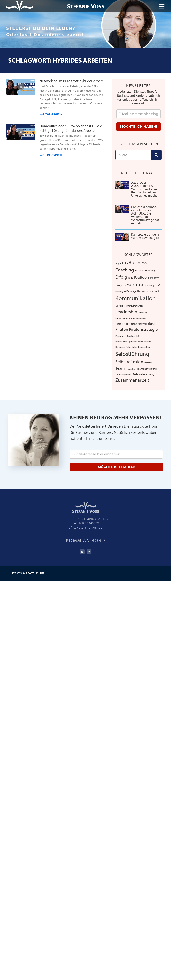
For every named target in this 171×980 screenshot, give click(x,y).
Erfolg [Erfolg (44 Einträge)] (121, 277)
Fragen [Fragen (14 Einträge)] (120, 285)
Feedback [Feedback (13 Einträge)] (141, 277)
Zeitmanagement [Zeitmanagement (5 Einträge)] (124, 374)
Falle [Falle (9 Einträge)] (131, 278)
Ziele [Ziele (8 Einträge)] (135, 374)
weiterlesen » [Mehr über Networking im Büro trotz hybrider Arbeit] (51, 114)
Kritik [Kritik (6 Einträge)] (140, 306)
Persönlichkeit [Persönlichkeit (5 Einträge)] (140, 318)
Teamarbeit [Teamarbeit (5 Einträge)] (131, 369)
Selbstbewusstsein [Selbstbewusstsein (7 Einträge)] (142, 347)
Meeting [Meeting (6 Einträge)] (142, 312)
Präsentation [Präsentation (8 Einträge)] (144, 341)
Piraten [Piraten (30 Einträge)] (122, 329)
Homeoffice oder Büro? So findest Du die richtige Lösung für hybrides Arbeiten (71, 128)
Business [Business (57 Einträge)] (138, 262)
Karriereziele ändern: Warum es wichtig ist (145, 236)
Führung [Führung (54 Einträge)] (135, 284)
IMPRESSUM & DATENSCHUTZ (28, 573)
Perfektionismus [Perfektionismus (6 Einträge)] (124, 318)
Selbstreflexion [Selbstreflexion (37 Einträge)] (129, 362)
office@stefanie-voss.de (85, 527)
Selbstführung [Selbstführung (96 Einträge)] (132, 354)
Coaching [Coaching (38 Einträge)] (125, 270)
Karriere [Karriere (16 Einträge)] (143, 291)
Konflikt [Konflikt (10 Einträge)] (120, 306)
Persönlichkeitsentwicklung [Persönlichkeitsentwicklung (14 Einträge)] (135, 323)
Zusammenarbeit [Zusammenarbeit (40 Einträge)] (132, 380)
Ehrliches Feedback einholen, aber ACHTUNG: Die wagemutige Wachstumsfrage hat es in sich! (145, 215)
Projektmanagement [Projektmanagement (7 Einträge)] (126, 341)
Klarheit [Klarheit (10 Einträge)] (154, 291)
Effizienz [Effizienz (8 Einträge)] (139, 270)
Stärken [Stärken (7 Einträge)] (148, 362)
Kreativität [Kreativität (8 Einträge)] (131, 306)
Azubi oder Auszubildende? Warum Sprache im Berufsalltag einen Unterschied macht (144, 189)
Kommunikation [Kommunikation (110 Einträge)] (135, 298)
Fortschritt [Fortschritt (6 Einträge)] (154, 278)
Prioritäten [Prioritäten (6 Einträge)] (121, 336)
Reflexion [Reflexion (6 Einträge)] (120, 347)
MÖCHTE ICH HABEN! (139, 127)
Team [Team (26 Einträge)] (120, 368)
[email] (138, 114)
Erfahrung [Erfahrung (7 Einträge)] (150, 270)
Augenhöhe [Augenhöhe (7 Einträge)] (122, 263)
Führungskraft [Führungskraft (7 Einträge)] (153, 285)
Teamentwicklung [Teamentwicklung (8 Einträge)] (147, 369)
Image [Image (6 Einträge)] (133, 291)
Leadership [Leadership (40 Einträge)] (126, 312)
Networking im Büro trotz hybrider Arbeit (71, 81)
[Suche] (156, 155)
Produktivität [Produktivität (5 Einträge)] (133, 336)
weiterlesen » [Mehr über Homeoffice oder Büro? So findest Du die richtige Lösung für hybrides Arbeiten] (51, 155)
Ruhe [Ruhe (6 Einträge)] (128, 347)
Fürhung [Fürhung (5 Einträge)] (119, 291)
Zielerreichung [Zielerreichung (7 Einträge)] (147, 374)
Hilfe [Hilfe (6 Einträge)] (127, 291)
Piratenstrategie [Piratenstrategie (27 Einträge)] (143, 329)
